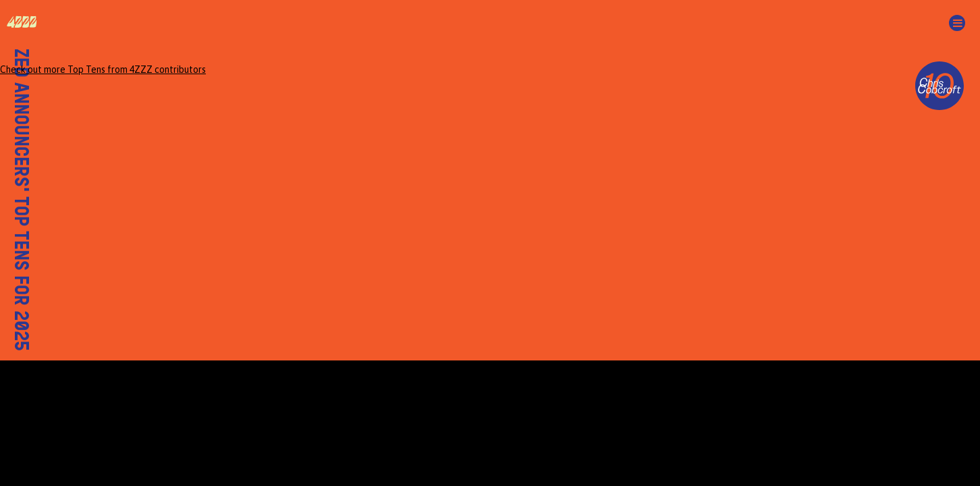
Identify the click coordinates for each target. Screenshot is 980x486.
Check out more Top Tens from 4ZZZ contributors (103, 70)
